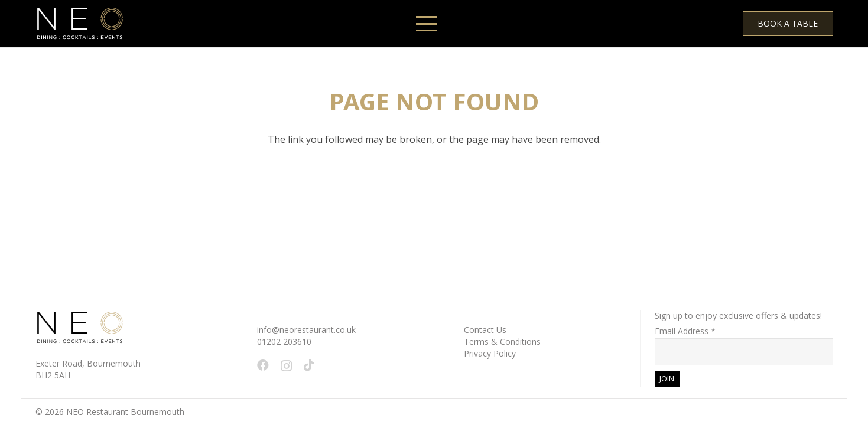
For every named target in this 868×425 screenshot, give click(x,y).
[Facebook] (263, 365)
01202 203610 (284, 341)
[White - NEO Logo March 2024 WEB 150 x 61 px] (80, 24)
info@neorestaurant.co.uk (306, 330)
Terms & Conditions (502, 341)
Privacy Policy (490, 353)
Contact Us (485, 330)
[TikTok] (309, 365)
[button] (427, 24)
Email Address (685, 331)
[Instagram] (286, 366)
